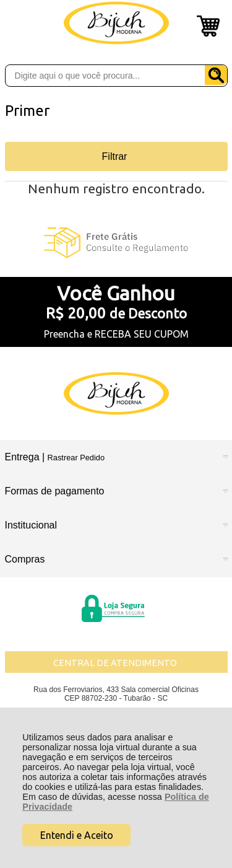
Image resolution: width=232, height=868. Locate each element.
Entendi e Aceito (77, 835)
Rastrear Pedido (76, 458)
